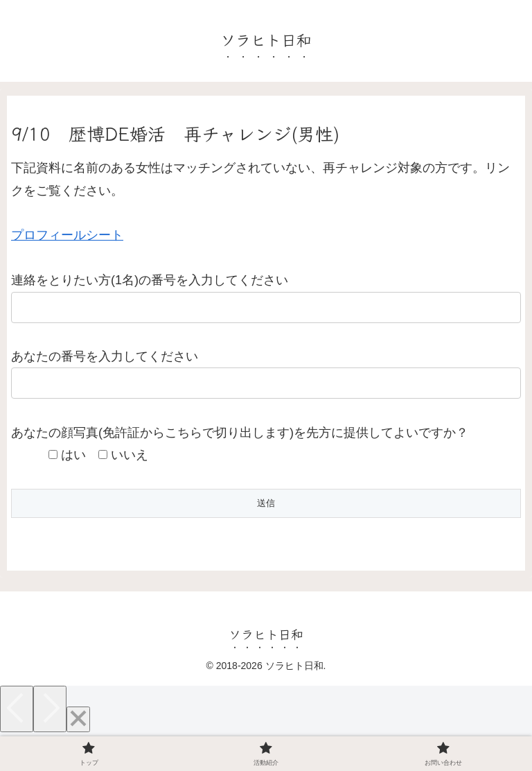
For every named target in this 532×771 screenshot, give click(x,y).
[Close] (78, 719)
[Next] (50, 709)
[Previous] (17, 709)
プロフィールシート (67, 235)
